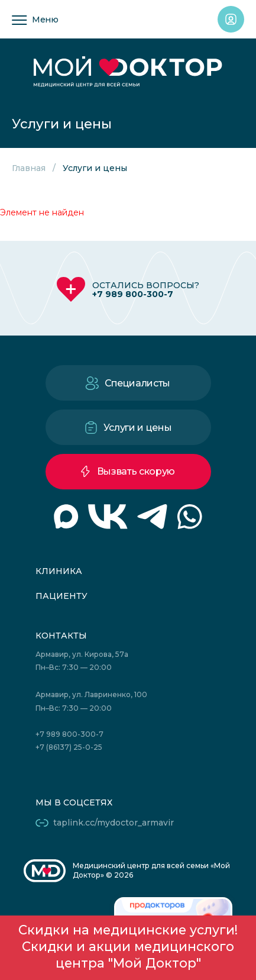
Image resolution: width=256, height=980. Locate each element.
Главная (29, 168)
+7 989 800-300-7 (133, 294)
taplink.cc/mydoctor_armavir (114, 823)
